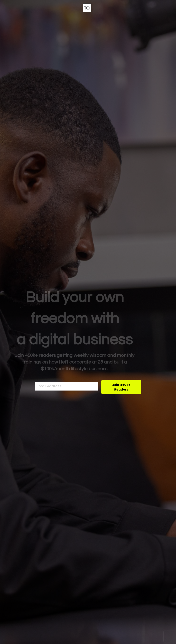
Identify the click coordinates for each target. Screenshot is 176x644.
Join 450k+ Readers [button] (121, 387)
